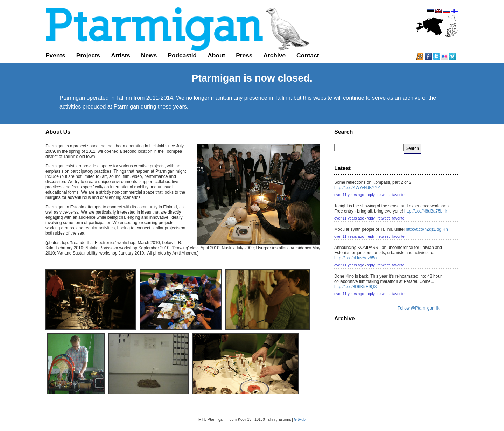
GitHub (300, 419)
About (216, 55)
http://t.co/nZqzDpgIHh (427, 229)
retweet (383, 195)
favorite (398, 195)
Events (55, 55)
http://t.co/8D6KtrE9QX (356, 287)
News (149, 55)
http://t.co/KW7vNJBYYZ (357, 188)
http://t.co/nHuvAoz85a (355, 258)
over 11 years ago (349, 195)
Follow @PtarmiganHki (419, 308)
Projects (88, 55)
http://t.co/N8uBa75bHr (426, 211)
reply (371, 195)
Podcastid (182, 55)
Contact (308, 55)
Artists (121, 55)
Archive (274, 55)
